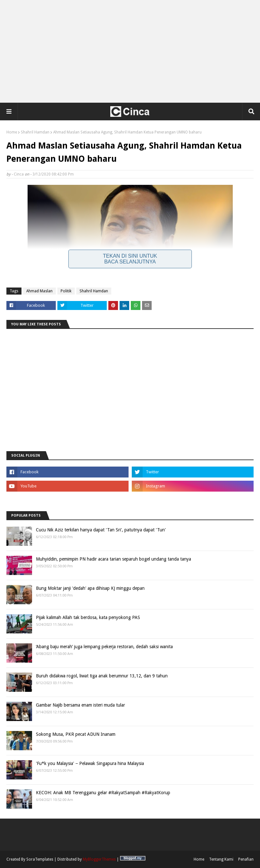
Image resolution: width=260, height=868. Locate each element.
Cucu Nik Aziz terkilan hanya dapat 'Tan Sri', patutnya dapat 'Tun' (101, 530)
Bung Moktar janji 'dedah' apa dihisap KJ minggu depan (90, 588)
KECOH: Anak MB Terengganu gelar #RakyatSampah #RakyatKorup (103, 793)
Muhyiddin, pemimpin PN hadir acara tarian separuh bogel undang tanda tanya (113, 559)
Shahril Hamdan (35, 132)
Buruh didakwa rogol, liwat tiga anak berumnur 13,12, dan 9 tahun (102, 676)
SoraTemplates (40, 859)
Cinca (19, 174)
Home (12, 132)
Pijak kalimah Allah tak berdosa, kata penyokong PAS (88, 617)
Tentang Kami (221, 859)
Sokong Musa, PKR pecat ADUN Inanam (76, 734)
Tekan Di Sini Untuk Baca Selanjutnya (130, 259)
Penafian (246, 859)
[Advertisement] (130, 51)
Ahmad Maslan (39, 291)
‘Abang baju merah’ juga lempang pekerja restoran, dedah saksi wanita (104, 647)
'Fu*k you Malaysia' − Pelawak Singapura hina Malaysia (90, 763)
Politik (66, 291)
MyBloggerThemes (99, 859)
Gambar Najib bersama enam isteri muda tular (80, 705)
